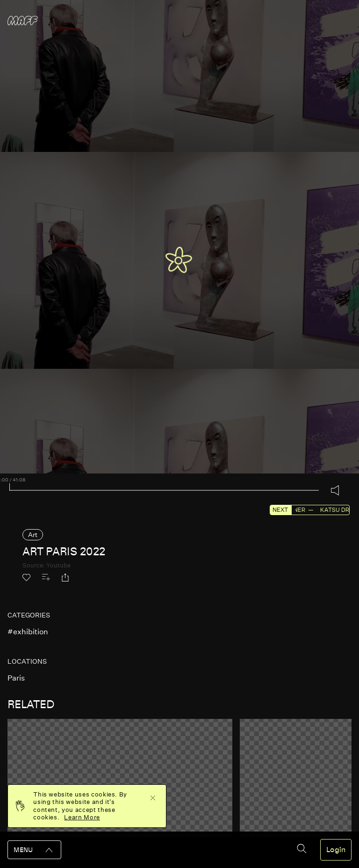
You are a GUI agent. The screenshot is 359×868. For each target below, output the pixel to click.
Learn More (82, 817)
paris (16, 678)
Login (336, 850)
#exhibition (28, 632)
